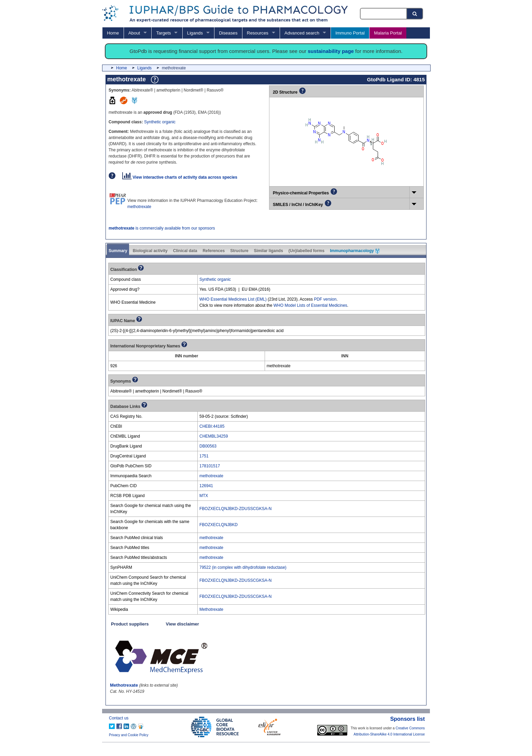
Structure (239, 251)
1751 (204, 456)
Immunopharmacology (355, 251)
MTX (204, 496)
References (214, 251)
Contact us (119, 718)
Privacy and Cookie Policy (129, 735)
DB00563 (208, 446)
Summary (118, 251)
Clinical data (185, 251)
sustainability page (331, 51)
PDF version (325, 299)
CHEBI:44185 (212, 426)
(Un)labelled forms (306, 251)
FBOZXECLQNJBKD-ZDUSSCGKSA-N (235, 509)
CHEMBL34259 (214, 436)
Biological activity (150, 251)
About (134, 33)
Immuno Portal (350, 33)
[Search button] (415, 14)
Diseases (228, 33)
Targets (163, 33)
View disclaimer (183, 624)
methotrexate (139, 207)
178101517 (210, 466)
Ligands (195, 33)
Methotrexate (211, 609)
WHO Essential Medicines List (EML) (233, 299)
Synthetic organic (160, 122)
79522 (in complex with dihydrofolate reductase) (243, 567)
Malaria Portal (388, 33)
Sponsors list (408, 719)
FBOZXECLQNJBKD (219, 525)
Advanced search (302, 33)
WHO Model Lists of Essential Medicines (310, 305)
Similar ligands (268, 251)
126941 (206, 486)
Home (113, 33)
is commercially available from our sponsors (162, 228)
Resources (258, 33)
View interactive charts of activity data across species (180, 177)
